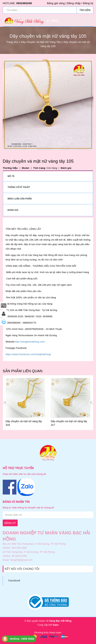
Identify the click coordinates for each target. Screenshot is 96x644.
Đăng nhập (74, 3)
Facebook (14, 581)
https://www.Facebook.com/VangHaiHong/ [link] (28, 354)
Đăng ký (88, 3)
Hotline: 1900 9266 (22, 639)
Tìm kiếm (85, 10)
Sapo (56, 625)
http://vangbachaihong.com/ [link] (30, 342)
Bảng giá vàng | (57, 3)
